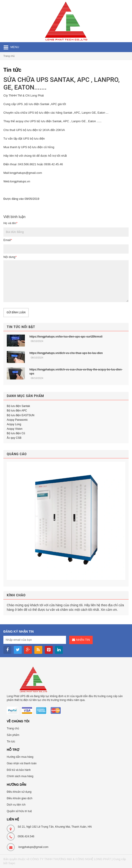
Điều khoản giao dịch (20, 798)
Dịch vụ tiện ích (16, 805)
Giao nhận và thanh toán (22, 763)
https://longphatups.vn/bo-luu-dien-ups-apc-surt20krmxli (66, 337)
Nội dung (10, 257)
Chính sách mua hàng (20, 776)
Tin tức (11, 742)
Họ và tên (10, 223)
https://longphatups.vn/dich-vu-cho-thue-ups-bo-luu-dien (66, 353)
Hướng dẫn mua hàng (20, 757)
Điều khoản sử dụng (19, 792)
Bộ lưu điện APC (17, 411)
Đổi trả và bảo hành (19, 770)
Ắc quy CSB (14, 438)
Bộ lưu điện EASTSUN (21, 415)
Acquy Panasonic (17, 420)
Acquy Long (14, 424)
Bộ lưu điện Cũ (16, 433)
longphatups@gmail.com (33, 847)
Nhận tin (83, 640)
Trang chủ (9, 56)
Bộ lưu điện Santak (18, 406)
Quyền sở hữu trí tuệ (19, 811)
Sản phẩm (13, 735)
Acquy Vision (15, 429)
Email (8, 240)
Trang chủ (13, 728)
